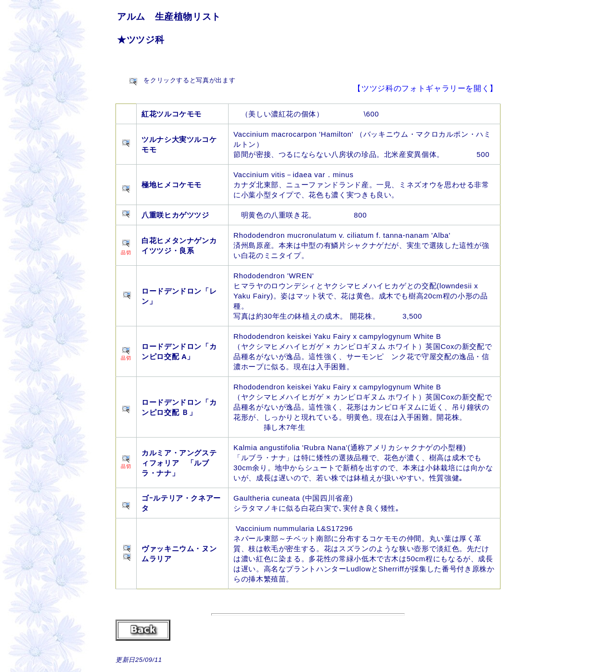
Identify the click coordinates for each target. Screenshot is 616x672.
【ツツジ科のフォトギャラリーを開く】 (425, 88)
